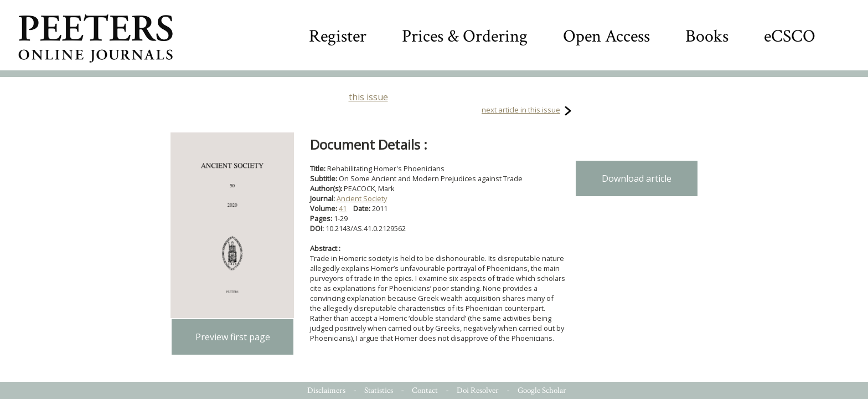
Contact (425, 390)
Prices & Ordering (465, 36)
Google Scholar (542, 390)
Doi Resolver (478, 390)
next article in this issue (521, 110)
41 (343, 208)
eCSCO (790, 36)
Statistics (379, 390)
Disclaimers (326, 390)
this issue (368, 97)
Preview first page (233, 337)
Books (707, 36)
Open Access (606, 36)
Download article (637, 178)
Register (338, 36)
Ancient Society (362, 198)
